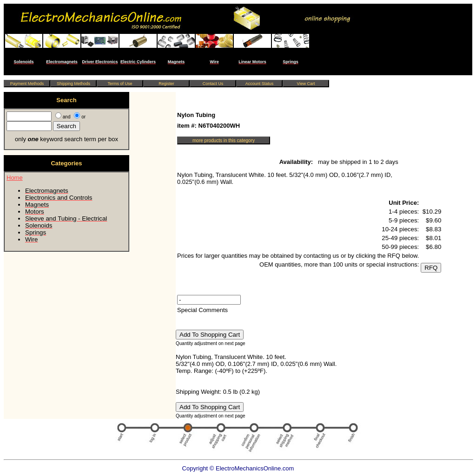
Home (15, 178)
